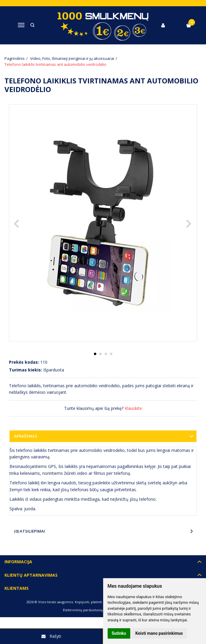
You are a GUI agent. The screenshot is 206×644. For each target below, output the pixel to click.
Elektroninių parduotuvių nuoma (89, 610)
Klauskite (133, 408)
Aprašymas (26, 436)
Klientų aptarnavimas (31, 575)
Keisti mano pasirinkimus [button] (159, 633)
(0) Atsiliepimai (30, 531)
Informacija (18, 562)
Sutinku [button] (119, 633)
